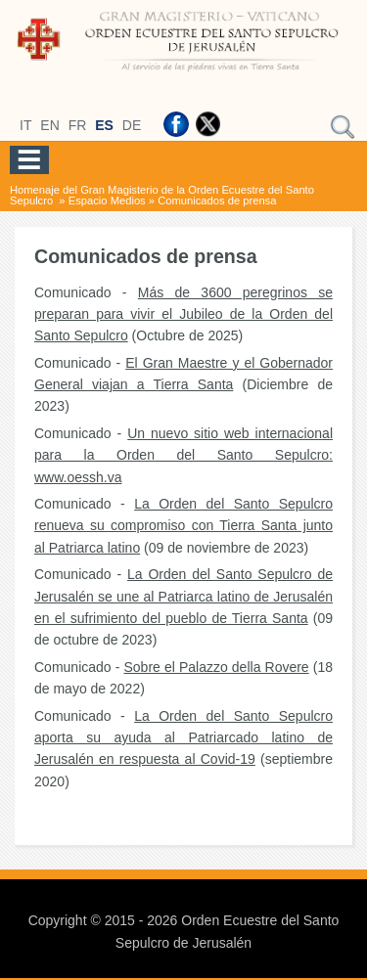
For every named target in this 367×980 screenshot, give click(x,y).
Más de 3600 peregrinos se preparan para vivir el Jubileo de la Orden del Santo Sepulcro (183, 314)
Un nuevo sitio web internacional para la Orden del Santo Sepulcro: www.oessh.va (183, 455)
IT (25, 125)
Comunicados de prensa (217, 200)
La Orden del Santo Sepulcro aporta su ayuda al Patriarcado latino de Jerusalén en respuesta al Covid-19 (183, 738)
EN (49, 125)
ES (104, 125)
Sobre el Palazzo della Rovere (216, 667)
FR (78, 125)
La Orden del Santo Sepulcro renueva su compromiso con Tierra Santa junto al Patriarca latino (183, 526)
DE (132, 125)
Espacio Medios (107, 200)
